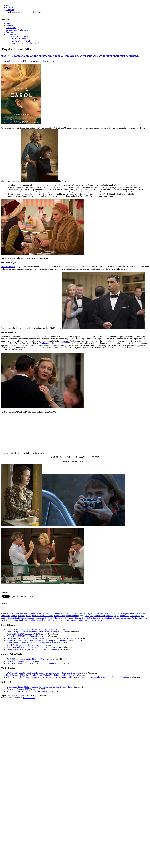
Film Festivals (12, 34)
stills (33, 620)
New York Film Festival (20, 41)
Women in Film (72, 616)
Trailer (28, 616)
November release (72, 618)
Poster (138, 613)
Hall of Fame (11, 28)
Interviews (68, 613)
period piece (126, 618)
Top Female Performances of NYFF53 (55, 343)
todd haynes (52, 620)
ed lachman (124, 616)
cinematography (113, 616)
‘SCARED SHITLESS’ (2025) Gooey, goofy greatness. (28, 691)
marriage (41, 618)
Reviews (9, 32)
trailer (80, 620)
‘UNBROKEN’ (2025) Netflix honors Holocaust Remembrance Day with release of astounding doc (45, 673)
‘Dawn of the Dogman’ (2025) (18, 661)
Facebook (10, 3)
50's (87, 616)
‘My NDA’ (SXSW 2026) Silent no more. (22, 645)
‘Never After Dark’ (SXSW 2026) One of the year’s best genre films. (33, 647)
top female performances (67, 620)
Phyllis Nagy (137, 618)
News (113, 613)
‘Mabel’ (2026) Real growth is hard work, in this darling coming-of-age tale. (36, 632)
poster (145, 618)
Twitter (9, 5)
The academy (41, 620)
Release (14, 616)
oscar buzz (103, 618)
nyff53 (87, 618)
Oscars (119, 613)
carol (92, 616)
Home (8, 23)
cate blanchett (100, 616)
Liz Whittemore (34, 61)
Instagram (10, 10)
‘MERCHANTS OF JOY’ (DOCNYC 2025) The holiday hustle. (31, 663)
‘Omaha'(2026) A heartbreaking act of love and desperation (29, 630)
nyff (82, 618)
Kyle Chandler (12, 618)
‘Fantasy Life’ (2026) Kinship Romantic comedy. (25, 636)
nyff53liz (94, 618)
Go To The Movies (47, 613)
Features (24, 613)
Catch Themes (29, 698)
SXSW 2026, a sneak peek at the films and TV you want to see (31, 659)
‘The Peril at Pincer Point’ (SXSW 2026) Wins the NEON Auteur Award (34, 649)
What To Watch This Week (43, 616)
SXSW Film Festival (19, 39)
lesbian (21, 618)
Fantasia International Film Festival (25, 43)
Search (9, 12)
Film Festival (33, 613)
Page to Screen (129, 613)
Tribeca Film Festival (19, 37)
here (60, 328)
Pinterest (9, 7)
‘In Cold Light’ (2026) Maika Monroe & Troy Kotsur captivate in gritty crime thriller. (40, 687)
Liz (26, 618)
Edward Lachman (8, 267)
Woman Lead (59, 616)
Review (4, 620)
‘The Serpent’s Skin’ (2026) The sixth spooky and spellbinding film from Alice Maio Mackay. (43, 638)
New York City (84, 613)
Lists (76, 613)
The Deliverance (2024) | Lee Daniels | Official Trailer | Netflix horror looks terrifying (40, 675)
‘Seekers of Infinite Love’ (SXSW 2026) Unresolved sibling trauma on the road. (37, 641)
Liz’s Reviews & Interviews (17, 30)
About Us (10, 25)
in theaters (59, 613)
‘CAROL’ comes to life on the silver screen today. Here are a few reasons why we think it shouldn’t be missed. (70, 56)
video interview (90, 620)
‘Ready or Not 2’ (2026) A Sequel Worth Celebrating (27, 634)
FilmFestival (135, 616)
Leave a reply (49, 61)
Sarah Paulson (24, 620)
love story (32, 618)
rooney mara (13, 620)
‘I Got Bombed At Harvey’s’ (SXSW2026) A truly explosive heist (32, 643)
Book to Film (14, 613)
